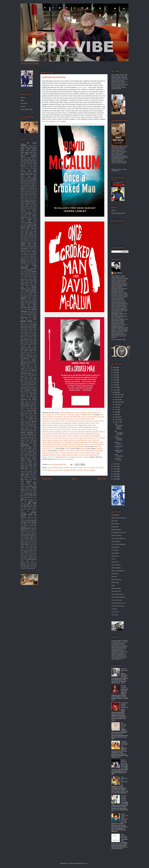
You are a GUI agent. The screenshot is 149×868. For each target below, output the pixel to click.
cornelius (23, 221)
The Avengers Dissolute (118, 597)
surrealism (33, 512)
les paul (32, 358)
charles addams (29, 208)
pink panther (29, 447)
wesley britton (33, 556)
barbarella (34, 179)
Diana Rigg (25, 149)
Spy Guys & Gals (116, 591)
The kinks (34, 158)
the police (34, 527)
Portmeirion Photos (84, 423)
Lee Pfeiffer (25, 154)
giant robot (24, 294)
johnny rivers (33, 342)
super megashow (31, 511)
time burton (30, 537)
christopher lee (25, 211)
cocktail (23, 214)
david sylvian (26, 236)
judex (35, 343)
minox (35, 397)
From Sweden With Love (118, 538)
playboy (29, 448)
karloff (27, 348)
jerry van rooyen (33, 332)
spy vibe (80, 470)
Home (74, 479)
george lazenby (32, 289)
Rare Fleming (54, 430)
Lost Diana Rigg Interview (73, 421)
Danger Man (115, 527)
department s (24, 242)
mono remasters (32, 403)
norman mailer (24, 418)
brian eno (34, 193)
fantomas (34, 268)
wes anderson (24, 557)
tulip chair (30, 540)
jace (33, 318)
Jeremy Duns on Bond (69, 432)
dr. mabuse (24, 253)
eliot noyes (29, 262)
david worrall (33, 236)
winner (31, 563)
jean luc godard (30, 328)
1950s (34, 143)
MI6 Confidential (116, 568)
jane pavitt (30, 325)
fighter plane (31, 273)
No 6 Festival (57, 444)
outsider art (28, 428)
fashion (30, 270)
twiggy (22, 541)
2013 (115, 469)
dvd (34, 254)
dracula (35, 253)
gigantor (30, 294)
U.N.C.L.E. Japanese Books (57, 457)
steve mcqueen (32, 508)
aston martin (32, 171)
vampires (32, 544)
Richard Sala (115, 582)
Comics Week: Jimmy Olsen (74, 451)
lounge (23, 369)
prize (30, 453)
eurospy (34, 265)
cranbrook (30, 224)
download (23, 250)
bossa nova (27, 191)
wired (35, 563)
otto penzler (33, 424)
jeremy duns (33, 331)
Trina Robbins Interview (75, 457)
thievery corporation (31, 534)
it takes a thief (29, 315)
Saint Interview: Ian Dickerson (67, 427)
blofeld (22, 188)
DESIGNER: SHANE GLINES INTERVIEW (124, 705)
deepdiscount (27, 241)
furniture (23, 284)
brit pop (31, 194)
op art (31, 423)
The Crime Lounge (117, 600)
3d (28, 146)
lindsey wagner (33, 363)
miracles (23, 398)
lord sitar (27, 366)
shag (35, 486)
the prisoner (25, 529)
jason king (24, 326)
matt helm (26, 384)
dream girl (23, 255)
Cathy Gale (24, 147)
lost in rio (32, 366)
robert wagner (29, 471)
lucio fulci (34, 369)
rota (30, 476)
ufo (33, 541)
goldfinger (23, 298)
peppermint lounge (25, 437)
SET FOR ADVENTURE (118, 213)
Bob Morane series (85, 440)
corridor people (32, 221)
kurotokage (28, 354)
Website (23, 97)
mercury (28, 389)
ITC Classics (115, 550)
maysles (25, 388)
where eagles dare (25, 558)
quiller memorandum (30, 456)
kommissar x (33, 352)
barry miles (29, 180)
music (34, 410)
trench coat (24, 540)
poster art (31, 451)
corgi (35, 219)
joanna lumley (78, 468)
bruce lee (28, 196)
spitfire (35, 499)
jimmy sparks (29, 334)
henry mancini (32, 303)
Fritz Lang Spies (69, 415)
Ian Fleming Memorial (55, 423)
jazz (24, 328)
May (116, 412)
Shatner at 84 (73, 440)
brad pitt (23, 193)
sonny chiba (29, 492)
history (35, 305)
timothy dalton (29, 538)
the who (32, 532)
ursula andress (25, 544)
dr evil (27, 250)
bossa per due (33, 191)
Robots (83, 449)
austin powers (32, 176)
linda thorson (25, 363)
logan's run (30, 364)
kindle (26, 351)
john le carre (32, 338)
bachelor (23, 177)
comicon (23, 219)
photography (25, 445)
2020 (115, 382)
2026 (115, 367)
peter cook (30, 440)
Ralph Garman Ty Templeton (64, 459)
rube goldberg (24, 478)
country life (23, 223)
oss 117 (28, 424)
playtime (35, 448)
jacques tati (28, 319)
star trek (27, 506)
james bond (26, 321)
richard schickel (33, 466)
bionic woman (28, 186)
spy (22, 501)
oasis (35, 418)
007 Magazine (115, 515)
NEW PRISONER (119, 455)
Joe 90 (113, 559)
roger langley (33, 473)
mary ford (31, 381)
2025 (115, 370)
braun (26, 193)
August (117, 404)
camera (23, 202)
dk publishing (27, 247)
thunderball (24, 535)
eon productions (32, 264)
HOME (113, 210)
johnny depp (26, 342)
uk (36, 541)
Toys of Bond (115, 612)
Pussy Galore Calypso (76, 438)
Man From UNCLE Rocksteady (57, 438)
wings (28, 563)
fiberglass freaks (24, 273)
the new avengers (89, 470)
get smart (34, 292)
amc (27, 167)
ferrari (29, 272)
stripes (22, 510)
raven (26, 457)
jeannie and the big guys (30, 329)
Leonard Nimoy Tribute (60, 440)
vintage (26, 552)
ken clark (26, 349)
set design (30, 486)
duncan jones (29, 255)
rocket (27, 473)
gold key (34, 297)
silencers (23, 491)
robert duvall (28, 470)
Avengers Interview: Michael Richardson (76, 444)
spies (22, 499)
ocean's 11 (24, 420)
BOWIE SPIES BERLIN (119, 451)
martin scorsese (24, 381)
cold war (28, 214)
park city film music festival (30, 431)
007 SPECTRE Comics (78, 417)
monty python (25, 404)
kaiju (30, 346)
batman (34, 180)
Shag (113, 585)
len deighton (25, 358)
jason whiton (32, 326)
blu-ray (32, 188)
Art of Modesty (67, 442)
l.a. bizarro (34, 354)
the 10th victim (30, 520)
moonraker (24, 406)
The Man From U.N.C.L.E (119, 603)
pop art (34, 450)
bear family (23, 184)
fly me (22, 276)
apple (35, 170)
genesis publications (31, 285)
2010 (115, 476)
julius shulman (24, 345)
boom (32, 190)
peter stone (28, 443)
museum (29, 410)
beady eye (34, 182)
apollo (29, 170)
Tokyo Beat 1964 (78, 442)
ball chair (28, 179)
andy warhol (33, 167)
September (118, 402)
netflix (35, 413)
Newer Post (47, 479)
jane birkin (34, 323)
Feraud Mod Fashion (91, 442)
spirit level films (29, 499)
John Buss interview (84, 432)
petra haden (34, 443)
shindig (35, 489)
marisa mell (33, 380)
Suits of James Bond (117, 594)
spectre (29, 497)
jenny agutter (24, 331)
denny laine (34, 241)
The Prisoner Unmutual (118, 606)
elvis (33, 262)
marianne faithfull (28, 378)
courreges (29, 222)
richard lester (32, 465)
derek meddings (33, 242)
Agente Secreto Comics (77, 434)
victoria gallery (29, 549)
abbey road (31, 159)
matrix (22, 384)
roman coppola (25, 476)
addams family (33, 161)
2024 (115, 372)
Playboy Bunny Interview (70, 455)
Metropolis (34, 154)
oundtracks (23, 426)
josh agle (30, 343)
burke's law (27, 199)
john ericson (27, 337)
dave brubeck (25, 230)
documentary (24, 249)
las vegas (26, 357)
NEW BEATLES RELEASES (124, 836)
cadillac (26, 200)
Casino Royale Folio (93, 417)
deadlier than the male (30, 238)
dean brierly (30, 239)
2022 (115, 377)
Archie (67, 449)
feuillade (34, 272)
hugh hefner (27, 308)
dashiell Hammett (31, 229)
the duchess (33, 524)
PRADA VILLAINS (124, 687)
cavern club (33, 206)
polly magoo (24, 450)
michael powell (28, 392)
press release (82, 87)
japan (35, 325)
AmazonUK (57, 121)
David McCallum (58, 468)
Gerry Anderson (116, 541)
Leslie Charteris (116, 565)
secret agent (31, 483)
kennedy (31, 349)
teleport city (30, 517)
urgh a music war (32, 543)
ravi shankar (33, 457)
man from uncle (89, 468)
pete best (31, 439)
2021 (115, 380)
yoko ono (23, 565)
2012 (115, 471)
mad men (27, 370)
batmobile (23, 182)
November (118, 397)
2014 (115, 466)
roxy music (34, 476)
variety (26, 546)
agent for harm (31, 162)
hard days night (29, 302)
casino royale (25, 205)
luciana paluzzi (28, 369)
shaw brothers (25, 488)
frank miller (24, 278)
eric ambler (25, 265)
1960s (23, 145)
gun (30, 300)
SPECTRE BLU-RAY (118, 459)
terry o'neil (34, 519)
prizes (35, 453)
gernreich (23, 291)
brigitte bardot (24, 194)
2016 (115, 392)
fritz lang (34, 281)
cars (24, 203)
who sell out (25, 559)
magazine (34, 370)
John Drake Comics (65, 436)
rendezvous (24, 462)
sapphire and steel (70, 470)
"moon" (22, 143)
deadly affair (24, 239)
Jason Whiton (118, 273)
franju (35, 276)
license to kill (24, 361)
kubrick (22, 354)
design (23, 244)
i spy (25, 309)
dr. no (30, 253)
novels (101, 468)
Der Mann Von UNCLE (80, 436)
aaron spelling (24, 159)
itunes (30, 317)
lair (21, 355)
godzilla (30, 297)
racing (22, 457)
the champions (25, 524)
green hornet (32, 298)
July (116, 407)
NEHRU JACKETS (124, 761)
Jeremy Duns (115, 556)
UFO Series (115, 615)
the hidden (31, 526)
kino (31, 351)
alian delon (30, 165)
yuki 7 (26, 568)
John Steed (25, 153)
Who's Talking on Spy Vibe (85, 413)
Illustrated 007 (115, 547)
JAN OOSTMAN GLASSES (119, 433)
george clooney (25, 287)
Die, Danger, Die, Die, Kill (119, 532)
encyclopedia (24, 264)
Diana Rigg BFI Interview (64, 419)
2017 (115, 390)
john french (33, 337)
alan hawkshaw (28, 164)
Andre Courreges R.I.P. (67, 413)
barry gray (23, 180)
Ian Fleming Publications (118, 544)
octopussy (31, 420)
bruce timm (34, 196)
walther (27, 555)
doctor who (33, 247)
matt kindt (32, 384)
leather (31, 357)
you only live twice (29, 566)
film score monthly (27, 275)
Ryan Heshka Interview (76, 446)
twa (36, 540)
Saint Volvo (50, 434)
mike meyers (30, 395)
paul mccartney (28, 434)
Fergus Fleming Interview (84, 415)
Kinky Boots (33, 153)
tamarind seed (32, 516)
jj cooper (34, 334)
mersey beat (34, 389)
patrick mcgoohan (27, 432)
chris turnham (28, 209)
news (97, 468)
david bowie (29, 233)
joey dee (31, 335)
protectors (23, 454)
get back (28, 292)
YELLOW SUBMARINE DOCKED (124, 743)
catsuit (26, 206)
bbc (30, 182)
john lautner (24, 338)
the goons (24, 526)
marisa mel (27, 380)
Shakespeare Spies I (53, 453)
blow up (27, 188)
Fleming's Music (65, 430)
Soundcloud (24, 103)
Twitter (125, 169)
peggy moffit (28, 436)
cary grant (28, 203)
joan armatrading (25, 335)
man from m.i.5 (33, 372)
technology (23, 517)
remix (35, 460)
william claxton (25, 561)
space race (33, 496)
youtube (32, 567)
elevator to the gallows (31, 261)
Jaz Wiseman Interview (61, 417)
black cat (34, 186)
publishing (29, 454)
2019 (115, 385)
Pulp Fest (114, 577)
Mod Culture (115, 574)
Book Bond (115, 521)
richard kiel (24, 465)
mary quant (28, 383)
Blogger (86, 863)
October (117, 400)
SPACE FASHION (118, 443)
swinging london (26, 514)
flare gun (34, 275)
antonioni (23, 170)
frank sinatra (33, 278)
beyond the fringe (30, 185)
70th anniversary (33, 146)
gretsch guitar (25, 300)
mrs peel (34, 409)
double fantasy (33, 249)
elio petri (23, 262)
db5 (22, 238)
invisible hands (26, 313)
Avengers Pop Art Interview (54, 415)
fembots (25, 272)
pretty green (24, 453)
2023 (115, 375)
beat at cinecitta (30, 184)
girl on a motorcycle (30, 296)
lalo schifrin (26, 355)
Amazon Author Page (27, 109)
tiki (36, 535)
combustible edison (26, 216)
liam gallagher (32, 360)
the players (29, 527)
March (117, 417)
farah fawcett (24, 270)
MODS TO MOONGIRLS (124, 670)
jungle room (30, 345)
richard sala (24, 466)
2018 (115, 387)
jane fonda (23, 325)
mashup (34, 383)
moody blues (33, 404)
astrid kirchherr (25, 173)
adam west (25, 161)
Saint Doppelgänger (85, 427)
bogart (29, 190)
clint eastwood (29, 212)
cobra (35, 212)
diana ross (30, 245)
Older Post (101, 479)
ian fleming (32, 309)
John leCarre (115, 562)
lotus (28, 367)
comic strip (28, 218)
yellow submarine (32, 564)
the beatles (32, 522)
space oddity (26, 496)
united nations (24, 543)
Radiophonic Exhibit (70, 423)
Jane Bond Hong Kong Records (57, 446)
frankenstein (24, 279)
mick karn (26, 393)
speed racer (34, 497)
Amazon (47, 121)
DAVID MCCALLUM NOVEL (119, 438)
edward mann (24, 259)
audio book (29, 174)
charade (23, 208)
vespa (27, 547)
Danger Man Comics (51, 436)
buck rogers (33, 197)
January (117, 422)
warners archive (33, 555)
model (22, 401)
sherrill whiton (29, 489)
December (118, 395)
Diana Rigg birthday (81, 425)
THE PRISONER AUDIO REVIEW (119, 426)
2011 (115, 474)
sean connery (26, 481)
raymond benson (26, 459)
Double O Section (116, 535)
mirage (28, 398)
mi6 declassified (25, 390)
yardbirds (23, 564)
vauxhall (30, 546)
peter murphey (29, 442)
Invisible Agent (51, 427)
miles (25, 397)
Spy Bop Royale (116, 588)
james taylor (28, 323)
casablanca (34, 203)
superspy (23, 512)
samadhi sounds (28, 479)
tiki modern (23, 537)
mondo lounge (24, 403)
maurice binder (30, 386)
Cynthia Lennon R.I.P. (92, 438)
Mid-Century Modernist (118, 571)
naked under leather (31, 412)
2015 (115, 464)
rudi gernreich (33, 478)
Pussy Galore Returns (66, 425)
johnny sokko (24, 343)
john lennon (25, 340)
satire (35, 479)
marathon (31, 377)
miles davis (30, 397)
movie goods (29, 407)
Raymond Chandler (26, 158)
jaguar (35, 319)
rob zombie (31, 468)
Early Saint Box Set (57, 421)
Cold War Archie (55, 455)
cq (33, 222)
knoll (28, 352)
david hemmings (29, 235)
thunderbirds (31, 535)
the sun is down (30, 530)
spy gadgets (29, 501)
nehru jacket (28, 413)
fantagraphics (24, 268)
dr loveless (32, 250)
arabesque (23, 171)
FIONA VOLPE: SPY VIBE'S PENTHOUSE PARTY (125, 817)
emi (36, 262)
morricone (30, 406)
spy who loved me (26, 505)
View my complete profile (119, 339)
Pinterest (116, 171)
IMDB (22, 100)
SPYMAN (61, 451)
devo (26, 245)
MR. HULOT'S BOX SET (124, 724)
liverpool (23, 364)
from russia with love (29, 282)
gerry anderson (31, 291)
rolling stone (33, 475)
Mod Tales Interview (62, 434)
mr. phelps (28, 409)
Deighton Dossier (116, 530)
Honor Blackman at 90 (90, 421)
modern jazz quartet (31, 401)
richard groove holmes (31, 463)
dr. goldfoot (34, 252)
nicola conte (33, 417)
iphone (22, 315)
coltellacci (34, 214)
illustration (24, 311)
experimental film (29, 267)
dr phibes (28, 252)
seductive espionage (26, 485)
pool (30, 450)
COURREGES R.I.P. (119, 447)
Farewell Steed (53, 425)
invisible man (68, 468)
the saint (32, 529)
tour (35, 538)
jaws (22, 328)
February (118, 419)
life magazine (33, 361)
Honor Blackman (31, 151)
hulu (22, 310)
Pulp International (116, 579)
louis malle (34, 367)
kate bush (32, 348)
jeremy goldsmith (25, 332)
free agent (28, 281)
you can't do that (30, 565)
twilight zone (28, 541)
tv (34, 539)
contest (29, 219)
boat (26, 190)
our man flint (30, 426)
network (23, 415)
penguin (34, 436)
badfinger (29, 177)
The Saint (114, 609)
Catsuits (86, 457)
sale (22, 479)
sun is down (27, 510)
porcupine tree (24, 451)
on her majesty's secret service (52, 470)
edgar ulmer (26, 258)
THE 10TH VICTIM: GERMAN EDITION (124, 798)
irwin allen (33, 314)
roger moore (25, 474)
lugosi (22, 370)
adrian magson (24, 162)
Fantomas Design (55, 432)
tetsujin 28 (23, 521)
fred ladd (30, 279)
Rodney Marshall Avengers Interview (73, 453)
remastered (29, 460)
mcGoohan (30, 388)
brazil (30, 193)
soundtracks (28, 494)
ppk (36, 451)
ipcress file (33, 313)
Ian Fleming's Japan (78, 430)
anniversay (34, 168)
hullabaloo (34, 308)
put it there (34, 454)
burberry (23, 199)
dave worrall (29, 232)
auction (23, 174)
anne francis (25, 168)
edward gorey (33, 258)
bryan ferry (24, 197)
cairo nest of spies (32, 200)
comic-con (34, 218)
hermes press (25, 305)
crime (49, 468)
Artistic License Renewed (119, 518)
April (116, 414)
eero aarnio (31, 259)
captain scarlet (30, 202)
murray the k (24, 411)
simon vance (29, 491)
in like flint (31, 311)
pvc (21, 456)
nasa (22, 413)
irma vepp (27, 314)
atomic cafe (33, 173)
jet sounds (23, 334)
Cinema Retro (32, 147)
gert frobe (23, 292)
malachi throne (25, 372)
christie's (34, 209)
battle (27, 182)
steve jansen (24, 508)
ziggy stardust (31, 568)
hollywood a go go (26, 306)
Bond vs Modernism (54, 442)
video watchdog (28, 550)
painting (31, 429)
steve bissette (33, 506)
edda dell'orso (27, 256)
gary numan (29, 284)
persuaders (25, 439)
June (116, 409)
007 (28, 143)
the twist (28, 532)
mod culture (32, 400)
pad (27, 429)
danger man (30, 227)
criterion (29, 225)
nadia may (23, 412)
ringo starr (24, 468)
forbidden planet (29, 276)
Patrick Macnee (29, 156)
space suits (24, 497)
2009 (115, 479)
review (30, 462)
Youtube (23, 106)
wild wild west (32, 559)
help (26, 303)
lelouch (35, 357)
